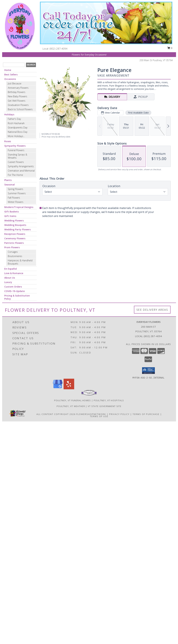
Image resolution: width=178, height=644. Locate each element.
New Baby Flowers (17, 96)
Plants (8, 180)
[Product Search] (14, 65)
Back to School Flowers (20, 109)
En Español (11, 269)
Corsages (13, 252)
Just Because (15, 83)
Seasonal (10, 185)
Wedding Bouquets (15, 225)
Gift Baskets (12, 212)
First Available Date (138, 113)
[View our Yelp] (69, 388)
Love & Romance (14, 273)
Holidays (9, 114)
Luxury (8, 282)
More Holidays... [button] (16, 136)
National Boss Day (18, 132)
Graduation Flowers (18, 105)
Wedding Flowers (14, 220)
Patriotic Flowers (14, 243)
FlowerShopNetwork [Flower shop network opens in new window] (91, 414)
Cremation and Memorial (21, 171)
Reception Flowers (15, 234)
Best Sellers (11, 74)
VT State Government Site (105, 406)
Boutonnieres (15, 256)
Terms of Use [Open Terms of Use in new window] (99, 416)
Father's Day (14, 119)
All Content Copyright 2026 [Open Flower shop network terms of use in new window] (56, 414)
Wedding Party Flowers (17, 229)
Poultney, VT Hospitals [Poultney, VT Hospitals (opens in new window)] (109, 400)
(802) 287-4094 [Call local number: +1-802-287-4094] (58, 49)
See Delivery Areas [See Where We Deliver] (152, 310)
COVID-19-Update (14, 291)
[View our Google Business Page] (58, 388)
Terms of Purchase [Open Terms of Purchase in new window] (146, 414)
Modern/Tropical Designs (19, 207)
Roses (8, 141)
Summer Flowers (17, 193)
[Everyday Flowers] (20, 26)
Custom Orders (13, 287)
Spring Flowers (15, 189)
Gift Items (10, 216)
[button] (148, 371)
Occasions (10, 79)
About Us (10, 278)
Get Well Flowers (17, 101)
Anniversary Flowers (18, 88)
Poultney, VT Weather (71, 406)
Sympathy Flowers (15, 146)
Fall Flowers (14, 198)
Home (8, 70)
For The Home (15, 175)
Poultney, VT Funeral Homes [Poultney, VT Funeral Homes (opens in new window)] (73, 400)
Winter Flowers (16, 202)
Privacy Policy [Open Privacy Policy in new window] (119, 414)
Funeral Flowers (16, 150)
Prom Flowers (12, 247)
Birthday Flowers (17, 92)
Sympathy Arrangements (21, 166)
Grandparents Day (18, 128)
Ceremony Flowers (15, 238)
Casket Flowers (16, 162)
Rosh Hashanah (16, 123)
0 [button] (170, 48)
